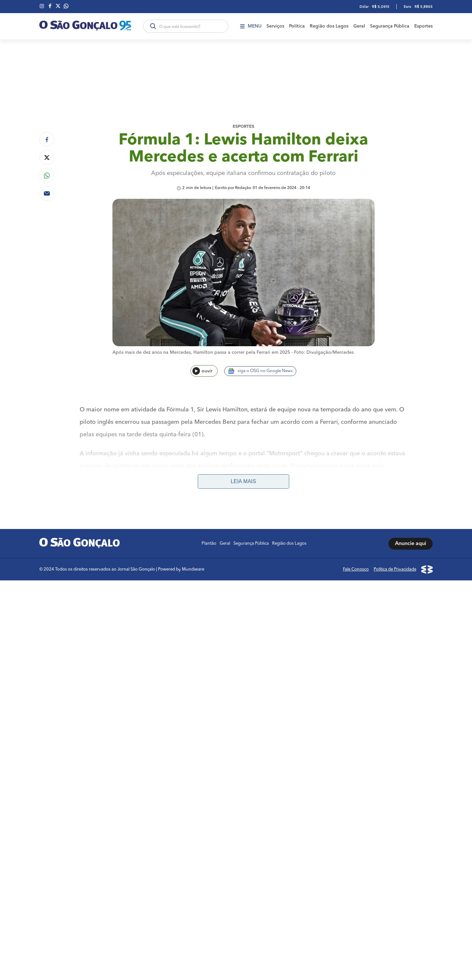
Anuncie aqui (411, 544)
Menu (251, 26)
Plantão (209, 544)
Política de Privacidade (395, 569)
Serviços (275, 26)
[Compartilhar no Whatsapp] (47, 175)
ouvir (202, 371)
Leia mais (243, 481)
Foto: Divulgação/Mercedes (324, 352)
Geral (359, 26)
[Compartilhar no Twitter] (47, 157)
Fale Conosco (356, 569)
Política (297, 26)
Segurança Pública (390, 26)
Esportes (423, 26)
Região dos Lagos (329, 26)
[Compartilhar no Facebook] (47, 139)
